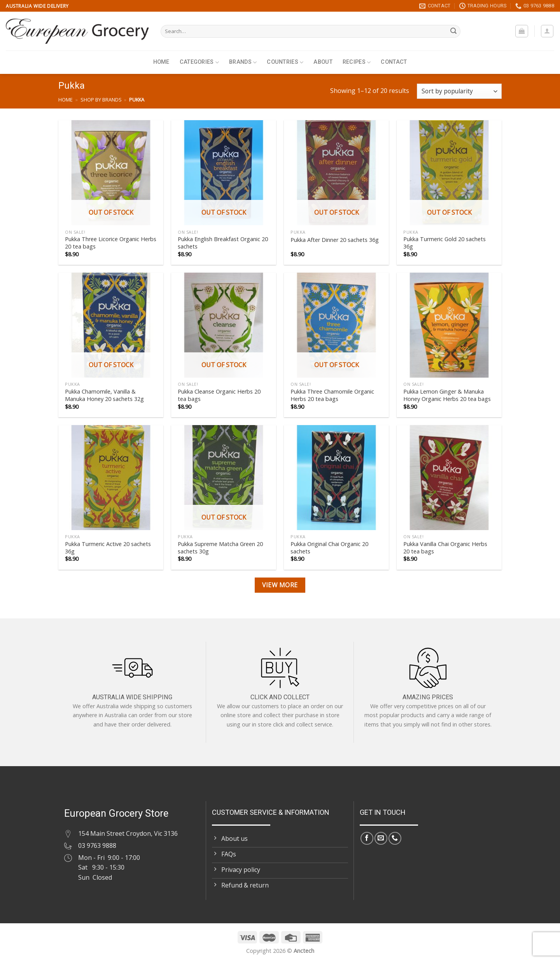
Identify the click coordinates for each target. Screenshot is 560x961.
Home (161, 62)
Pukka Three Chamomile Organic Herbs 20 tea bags (332, 395)
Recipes (357, 62)
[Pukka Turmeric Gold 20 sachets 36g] (449, 173)
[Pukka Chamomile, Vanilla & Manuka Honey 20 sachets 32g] (111, 325)
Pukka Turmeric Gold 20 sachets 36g (444, 243)
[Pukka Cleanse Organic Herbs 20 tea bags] (224, 325)
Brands (243, 62)
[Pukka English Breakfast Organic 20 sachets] (224, 173)
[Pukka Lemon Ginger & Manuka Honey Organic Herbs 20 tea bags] (449, 325)
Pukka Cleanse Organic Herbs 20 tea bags (219, 395)
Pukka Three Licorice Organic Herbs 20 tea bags (111, 243)
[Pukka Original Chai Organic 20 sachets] (336, 478)
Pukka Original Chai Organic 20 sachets (329, 548)
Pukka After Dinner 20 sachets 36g (335, 240)
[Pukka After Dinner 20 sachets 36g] (336, 173)
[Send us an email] (381, 838)
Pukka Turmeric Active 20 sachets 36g (108, 548)
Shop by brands (101, 100)
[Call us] (395, 838)
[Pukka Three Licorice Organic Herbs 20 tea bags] (111, 173)
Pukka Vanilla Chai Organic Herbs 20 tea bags (445, 548)
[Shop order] (459, 91)
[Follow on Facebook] (367, 838)
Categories (199, 62)
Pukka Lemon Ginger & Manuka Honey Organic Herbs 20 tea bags (447, 395)
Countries (285, 62)
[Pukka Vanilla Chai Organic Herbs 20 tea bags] (449, 478)
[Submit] (453, 32)
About (323, 62)
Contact (394, 62)
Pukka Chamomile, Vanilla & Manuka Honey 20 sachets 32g (104, 395)
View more (280, 585)
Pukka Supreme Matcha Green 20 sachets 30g (220, 548)
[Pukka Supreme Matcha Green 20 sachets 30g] (224, 478)
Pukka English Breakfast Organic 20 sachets (223, 243)
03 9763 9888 (97, 845)
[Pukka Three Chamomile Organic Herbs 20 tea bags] (336, 325)
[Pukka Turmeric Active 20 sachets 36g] (111, 478)
